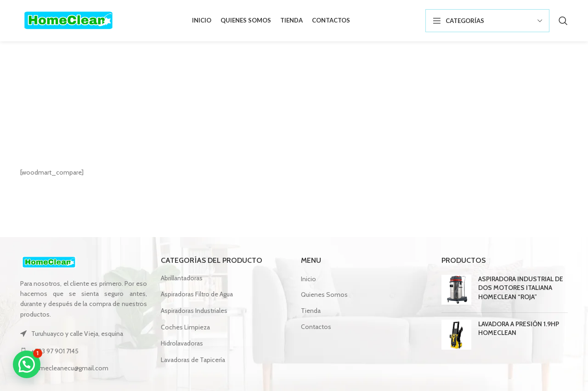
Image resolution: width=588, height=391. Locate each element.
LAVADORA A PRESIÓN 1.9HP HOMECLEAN (519, 329)
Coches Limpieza (185, 327)
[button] (27, 364)
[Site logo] (68, 20)
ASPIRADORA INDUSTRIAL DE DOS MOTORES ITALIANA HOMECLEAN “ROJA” (521, 288)
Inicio (276, 116)
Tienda (311, 311)
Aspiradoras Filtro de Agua (197, 294)
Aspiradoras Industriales (194, 311)
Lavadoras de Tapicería (193, 360)
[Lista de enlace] (84, 351)
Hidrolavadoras (182, 343)
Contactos (316, 327)
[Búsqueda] (563, 21)
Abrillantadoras (182, 278)
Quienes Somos (324, 295)
